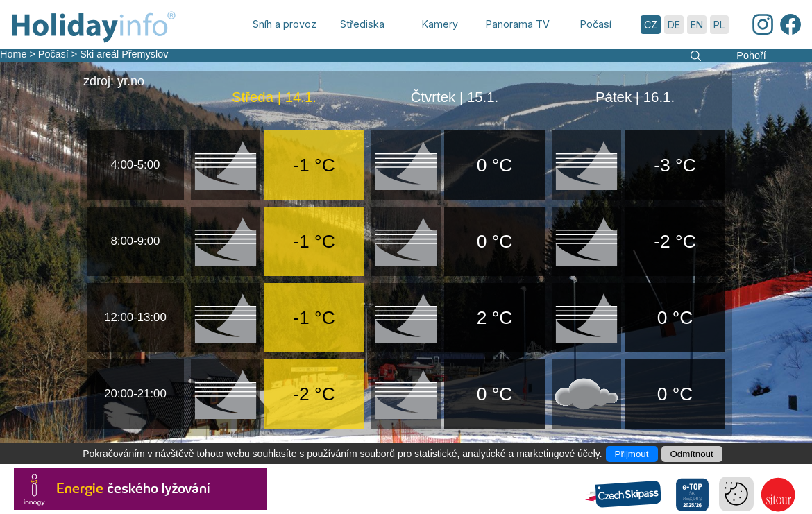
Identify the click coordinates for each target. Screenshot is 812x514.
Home (13, 54)
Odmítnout (692, 454)
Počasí (53, 54)
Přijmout (632, 454)
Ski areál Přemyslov (124, 54)
